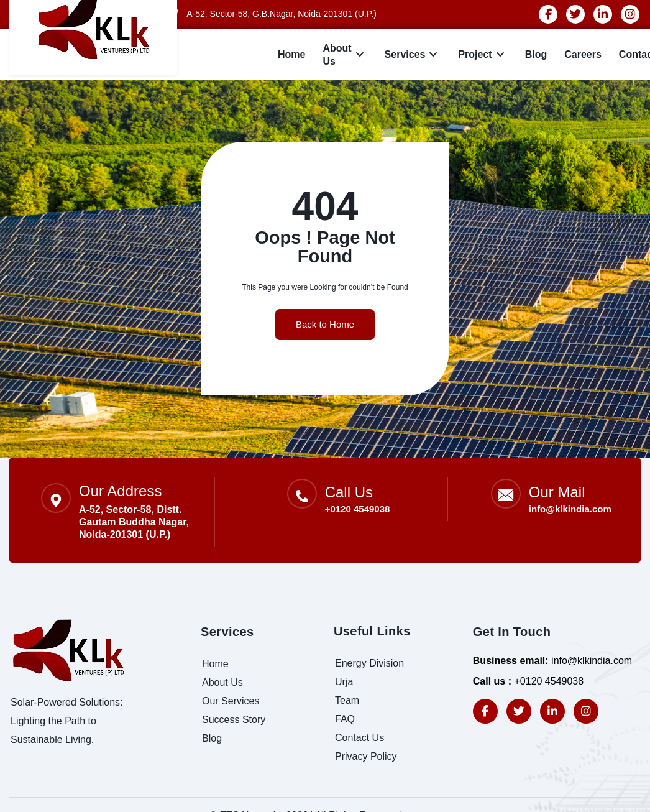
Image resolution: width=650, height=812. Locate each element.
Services (413, 55)
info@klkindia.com (570, 509)
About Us (345, 55)
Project (483, 55)
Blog (536, 54)
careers (583, 54)
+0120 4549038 (358, 509)
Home (291, 54)
